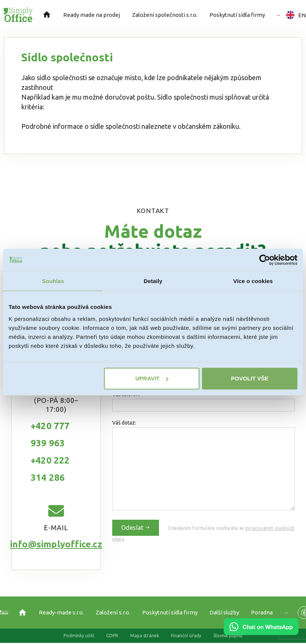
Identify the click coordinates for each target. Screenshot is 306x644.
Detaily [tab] (153, 281)
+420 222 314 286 (50, 469)
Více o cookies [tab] (253, 281)
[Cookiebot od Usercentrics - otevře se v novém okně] (265, 260)
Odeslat (136, 528)
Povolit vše (250, 378)
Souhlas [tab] (53, 281)
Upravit (152, 378)
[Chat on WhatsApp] (261, 632)
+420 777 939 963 (50, 435)
